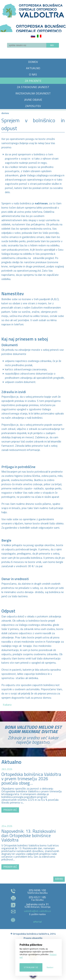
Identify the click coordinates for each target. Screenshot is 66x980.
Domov (5, 113)
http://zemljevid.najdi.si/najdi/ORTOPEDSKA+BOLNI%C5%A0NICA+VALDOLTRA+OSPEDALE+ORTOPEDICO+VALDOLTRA (33, 841)
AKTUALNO (33, 68)
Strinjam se (31, 967)
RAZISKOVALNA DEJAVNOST (33, 93)
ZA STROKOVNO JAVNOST (33, 87)
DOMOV (33, 62)
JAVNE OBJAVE (33, 100)
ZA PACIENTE (33, 81)
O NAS (33, 74)
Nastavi (50, 967)
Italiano (39, 36)
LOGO (33, 27)
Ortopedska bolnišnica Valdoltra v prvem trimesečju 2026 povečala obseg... (31, 779)
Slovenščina (33, 36)
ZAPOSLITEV (33, 106)
